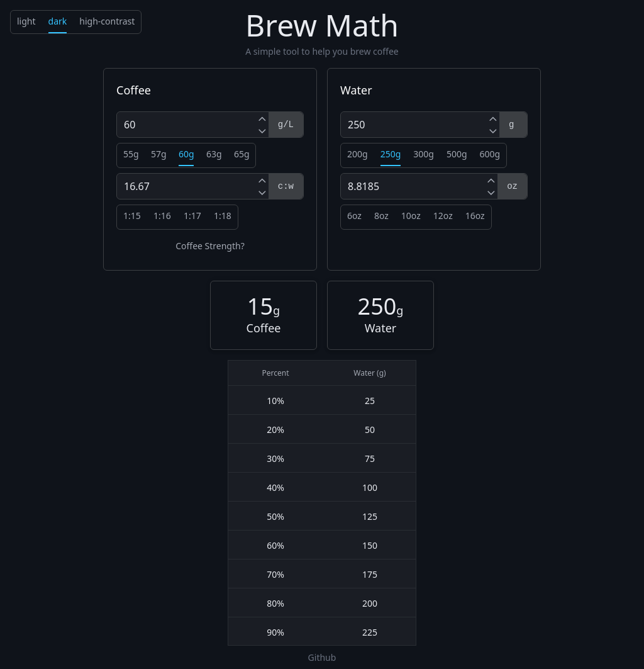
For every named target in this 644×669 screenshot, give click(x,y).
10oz (411, 216)
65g (242, 154)
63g (214, 154)
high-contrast (107, 21)
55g (131, 154)
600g (490, 154)
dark (58, 21)
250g (391, 154)
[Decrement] (262, 131)
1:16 (162, 216)
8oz (381, 216)
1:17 (192, 216)
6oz (354, 216)
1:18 (223, 216)
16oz (475, 216)
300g (424, 154)
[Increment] (262, 118)
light (26, 21)
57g (159, 154)
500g (457, 154)
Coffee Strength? (210, 246)
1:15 (132, 216)
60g (186, 154)
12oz (443, 216)
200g (358, 154)
